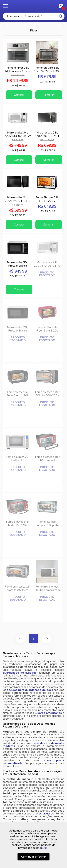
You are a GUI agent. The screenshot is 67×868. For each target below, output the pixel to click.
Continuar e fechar (33, 857)
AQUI (46, 848)
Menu (7, 6)
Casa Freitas (33, 5)
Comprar (19, 95)
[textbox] (34, 16)
